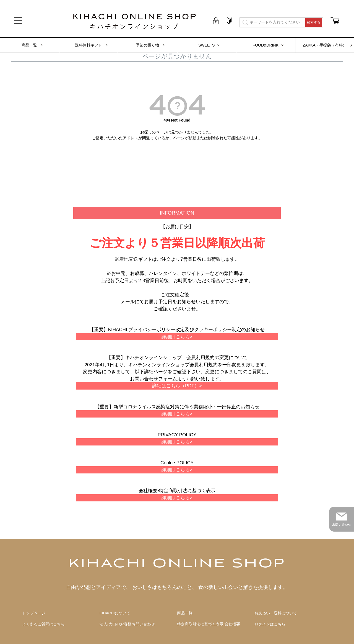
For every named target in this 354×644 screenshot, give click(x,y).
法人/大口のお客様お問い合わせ (127, 624)
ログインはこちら (270, 624)
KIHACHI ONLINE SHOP (177, 564)
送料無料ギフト (88, 45)
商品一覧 (29, 45)
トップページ (34, 613)
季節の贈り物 (147, 45)
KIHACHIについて (115, 613)
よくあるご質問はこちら (43, 624)
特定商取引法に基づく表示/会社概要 (209, 624)
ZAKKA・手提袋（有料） (325, 45)
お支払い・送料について (276, 613)
